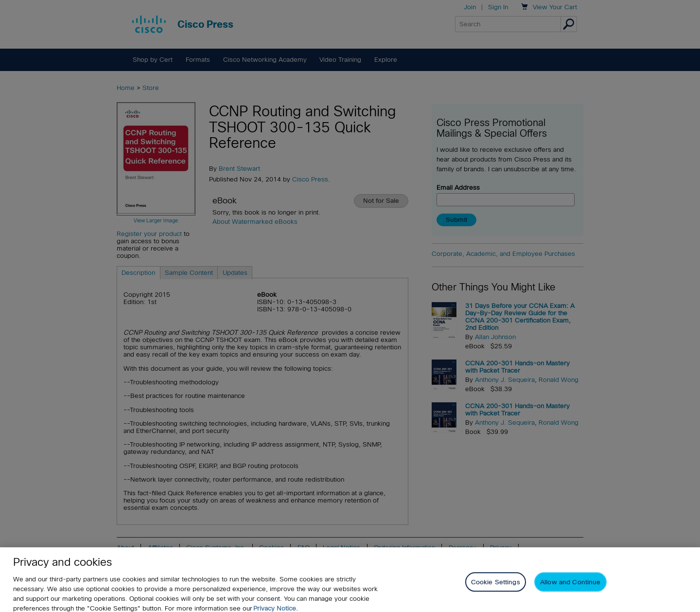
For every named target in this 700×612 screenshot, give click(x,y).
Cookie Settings (496, 587)
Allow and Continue (570, 587)
